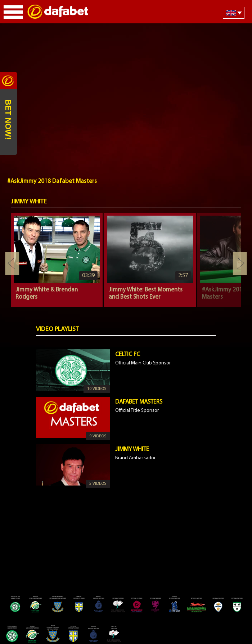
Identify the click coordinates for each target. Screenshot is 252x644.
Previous (12, 264)
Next (240, 264)
